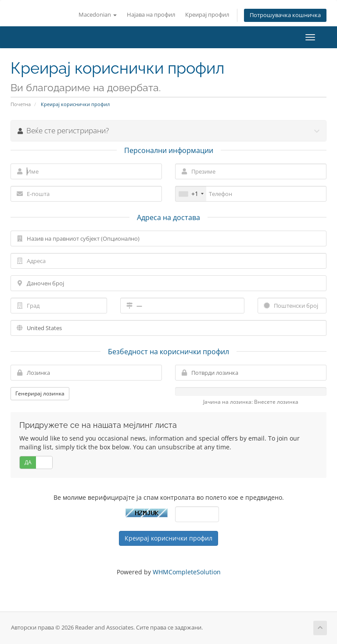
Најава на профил (151, 15)
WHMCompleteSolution (187, 572)
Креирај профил (207, 15)
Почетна (21, 104)
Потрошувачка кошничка (285, 15)
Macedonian (98, 15)
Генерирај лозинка (40, 393)
